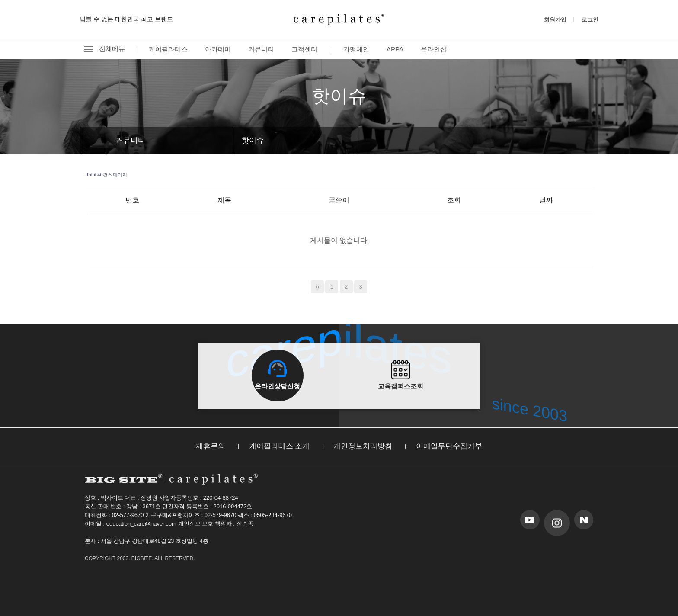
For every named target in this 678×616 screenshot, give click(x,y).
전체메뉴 (102, 49)
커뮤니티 (261, 49)
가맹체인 (356, 49)
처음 (317, 287)
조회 (454, 200)
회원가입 (555, 20)
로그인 (590, 20)
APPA (395, 49)
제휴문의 (211, 446)
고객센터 (304, 49)
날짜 (546, 200)
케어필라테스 (168, 49)
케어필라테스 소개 (280, 446)
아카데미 (218, 49)
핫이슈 (253, 140)
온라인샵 (434, 49)
